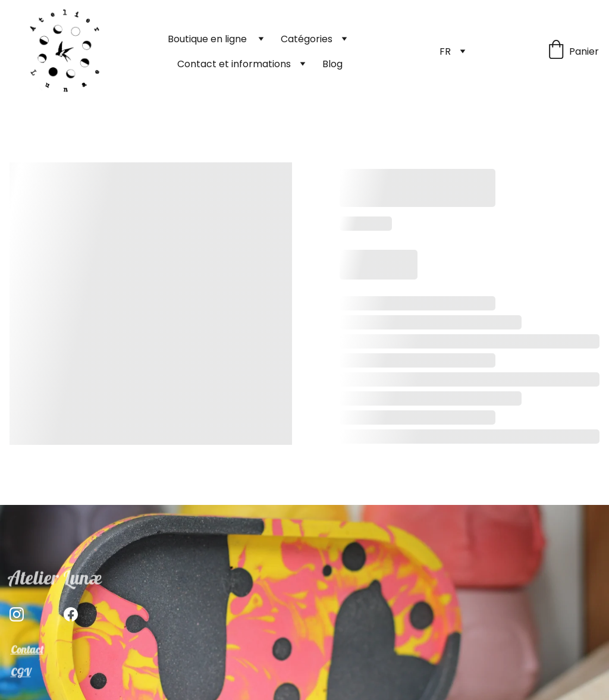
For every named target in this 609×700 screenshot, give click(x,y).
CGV (21, 673)
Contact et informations (234, 64)
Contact (27, 650)
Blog (332, 64)
